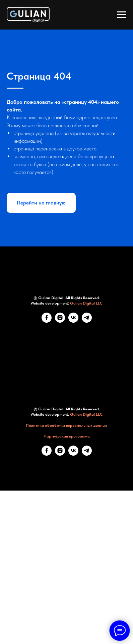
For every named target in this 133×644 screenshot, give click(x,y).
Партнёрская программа (67, 565)
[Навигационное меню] (122, 15)
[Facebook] (47, 450)
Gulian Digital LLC (86, 432)
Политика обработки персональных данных (66, 554)
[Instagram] (60, 450)
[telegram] (87, 450)
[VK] (73, 450)
